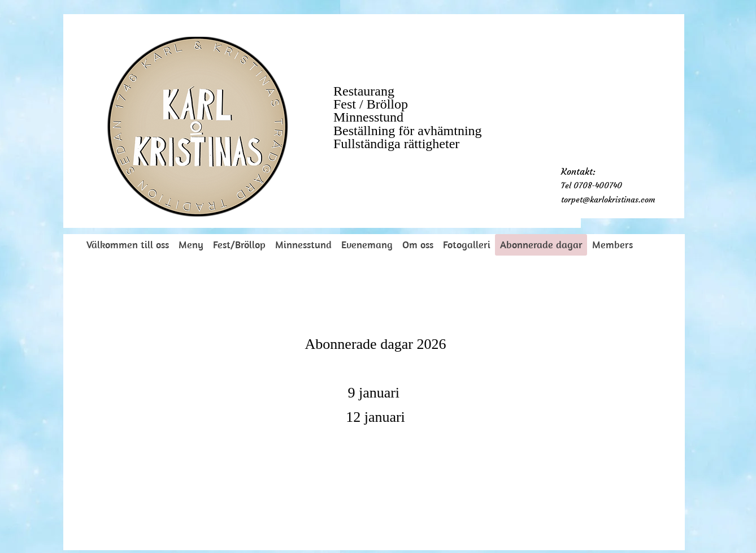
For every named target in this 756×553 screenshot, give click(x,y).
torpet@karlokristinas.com (608, 200)
